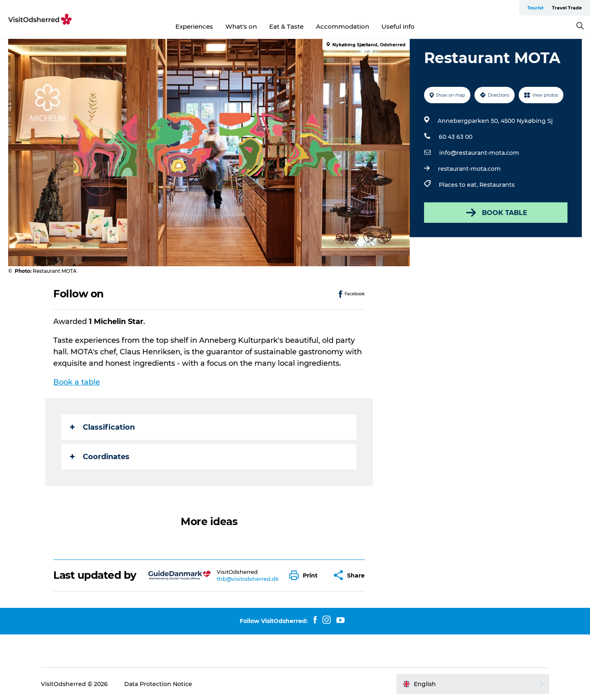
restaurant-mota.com (469, 169)
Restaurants (497, 185)
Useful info (398, 26)
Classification (102, 427)
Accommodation (343, 26)
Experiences (194, 26)
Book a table (77, 382)
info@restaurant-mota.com (479, 153)
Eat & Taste (286, 26)
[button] (305, 575)
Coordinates (100, 457)
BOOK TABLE (496, 213)
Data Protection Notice (158, 684)
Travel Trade (567, 8)
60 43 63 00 (456, 137)
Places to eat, (459, 185)
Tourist (536, 8)
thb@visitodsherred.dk (248, 579)
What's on (241, 26)
